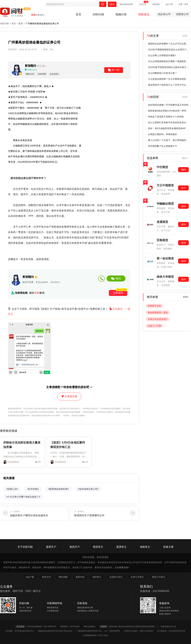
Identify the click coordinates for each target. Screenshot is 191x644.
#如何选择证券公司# (88, 489)
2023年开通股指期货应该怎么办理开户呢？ (169, 50)
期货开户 (75, 547)
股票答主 (121, 547)
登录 (186, 4)
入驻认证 (142, 4)
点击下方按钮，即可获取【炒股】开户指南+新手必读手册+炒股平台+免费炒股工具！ (69, 311)
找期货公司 (182, 14)
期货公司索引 (159, 577)
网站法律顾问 (91, 627)
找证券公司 (166, 14)
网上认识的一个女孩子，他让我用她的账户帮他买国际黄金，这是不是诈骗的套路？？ (169, 140)
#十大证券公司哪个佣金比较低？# (23, 497)
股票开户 (51, 547)
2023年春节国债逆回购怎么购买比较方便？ (169, 67)
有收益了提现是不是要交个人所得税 (166, 117)
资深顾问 (33, 66)
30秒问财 (98, 14)
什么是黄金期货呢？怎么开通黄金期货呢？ (169, 79)
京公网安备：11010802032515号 (171, 631)
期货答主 (98, 547)
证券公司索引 (138, 577)
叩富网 (103, 627)
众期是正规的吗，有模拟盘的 (163, 134)
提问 (112, 4)
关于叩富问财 (25, 547)
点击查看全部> (122, 567)
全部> (185, 36)
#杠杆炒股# (33, 489)
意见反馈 (20, 627)
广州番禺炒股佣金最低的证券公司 (42, 24)
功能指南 (156, 4)
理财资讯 (144, 14)
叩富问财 (4, 24)
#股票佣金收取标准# (58, 489)
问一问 (114, 70)
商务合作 (46, 577)
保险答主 (145, 547)
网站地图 (64, 577)
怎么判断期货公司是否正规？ (163, 73)
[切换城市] (40, 15)
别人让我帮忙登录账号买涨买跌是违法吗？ (169, 122)
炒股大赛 (168, 547)
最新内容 (80, 577)
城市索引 (97, 577)
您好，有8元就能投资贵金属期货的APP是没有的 (169, 128)
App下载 (169, 4)
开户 (184, 188)
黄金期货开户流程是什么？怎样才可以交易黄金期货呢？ (169, 85)
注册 (180, 4)
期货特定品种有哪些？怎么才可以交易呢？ (169, 44)
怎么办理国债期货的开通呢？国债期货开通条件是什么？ (169, 61)
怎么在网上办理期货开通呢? (162, 55)
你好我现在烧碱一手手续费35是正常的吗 (168, 105)
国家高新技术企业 (168, 627)
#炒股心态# (12, 489)
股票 (21, 24)
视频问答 (121, 14)
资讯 (14, 24)
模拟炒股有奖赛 (126, 4)
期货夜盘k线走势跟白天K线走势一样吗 (167, 111)
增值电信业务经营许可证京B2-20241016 (57, 631)
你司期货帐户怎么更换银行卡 (163, 146)
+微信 (116, 278)
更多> (185, 158)
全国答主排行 (116, 577)
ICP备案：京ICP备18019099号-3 (21, 631)
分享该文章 (69, 396)
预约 (184, 170)
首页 (78, 14)
